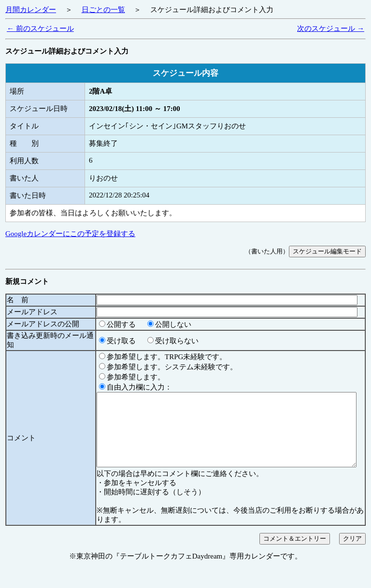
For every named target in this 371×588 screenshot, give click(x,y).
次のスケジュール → (331, 28)
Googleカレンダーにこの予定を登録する (70, 234)
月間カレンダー (31, 10)
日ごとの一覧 (103, 10)
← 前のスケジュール (40, 28)
